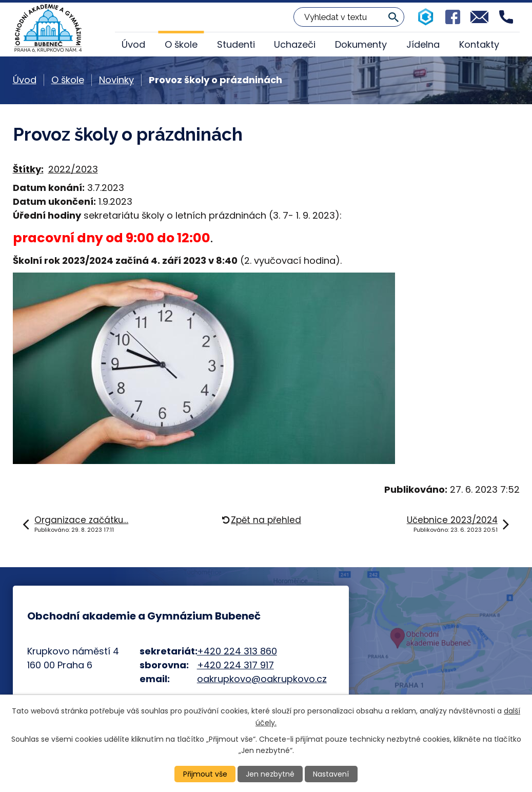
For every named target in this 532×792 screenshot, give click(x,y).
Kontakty (479, 44)
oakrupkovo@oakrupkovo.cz (262, 679)
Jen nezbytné (270, 774)
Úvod (133, 44)
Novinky (116, 80)
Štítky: (28, 169)
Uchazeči (295, 44)
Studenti (236, 44)
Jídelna (423, 44)
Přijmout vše (205, 774)
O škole (181, 44)
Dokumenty (361, 44)
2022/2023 (73, 169)
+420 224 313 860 (237, 651)
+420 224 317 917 (235, 665)
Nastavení (331, 774)
